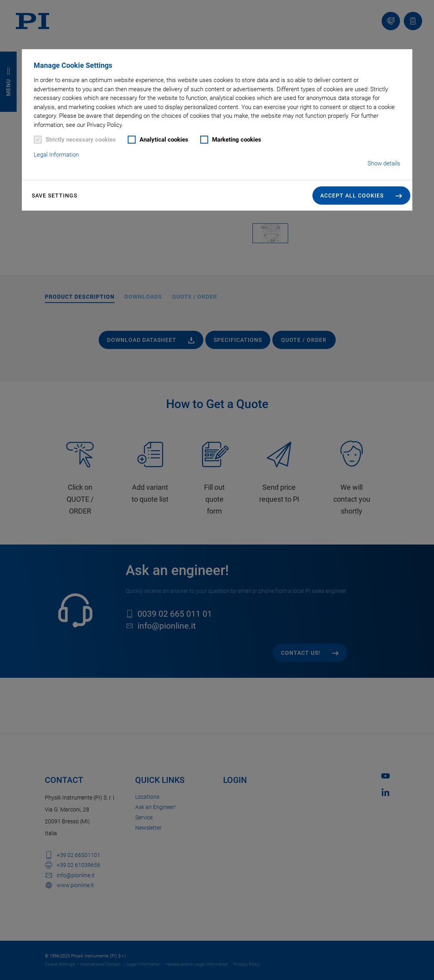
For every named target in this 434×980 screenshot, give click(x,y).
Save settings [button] (54, 196)
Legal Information (56, 155)
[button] (361, 196)
